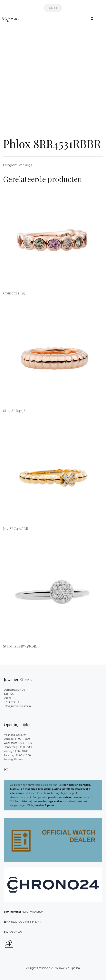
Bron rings (25, 165)
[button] (92, 19)
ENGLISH (53, 8)
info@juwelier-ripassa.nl (18, 706)
